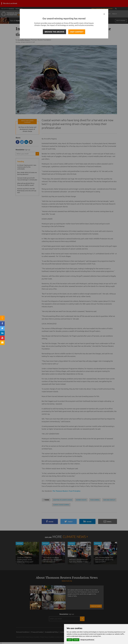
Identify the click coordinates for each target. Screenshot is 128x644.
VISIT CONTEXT (77, 32)
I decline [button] (76, 640)
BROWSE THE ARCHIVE (54, 32)
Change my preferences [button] (87, 640)
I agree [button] (70, 640)
